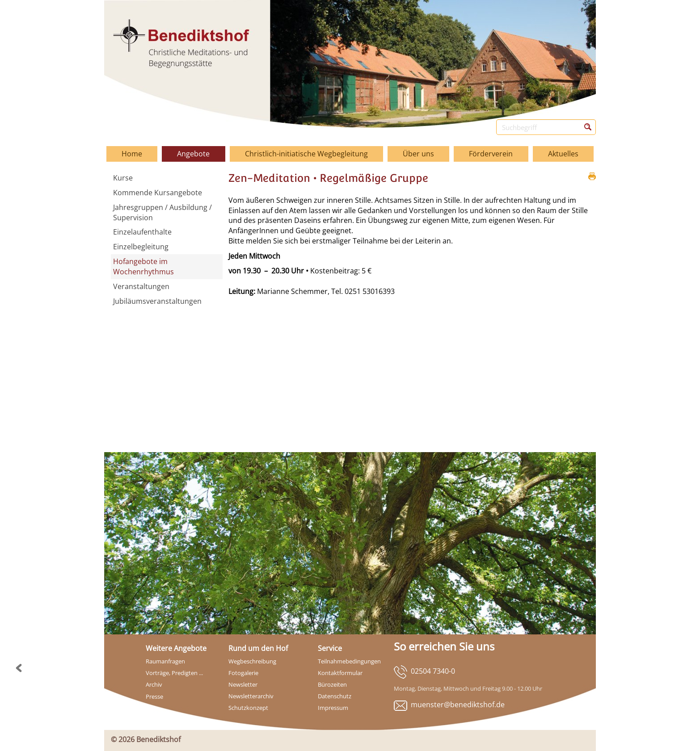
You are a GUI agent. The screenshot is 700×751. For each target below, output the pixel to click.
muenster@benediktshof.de (458, 705)
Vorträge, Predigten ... (174, 673)
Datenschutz (335, 696)
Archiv (154, 684)
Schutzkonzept (248, 708)
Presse (154, 696)
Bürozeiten (332, 684)
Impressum (333, 708)
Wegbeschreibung (252, 661)
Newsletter (243, 684)
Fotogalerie (243, 673)
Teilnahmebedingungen (349, 661)
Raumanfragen (165, 661)
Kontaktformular (340, 673)
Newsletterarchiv (251, 696)
